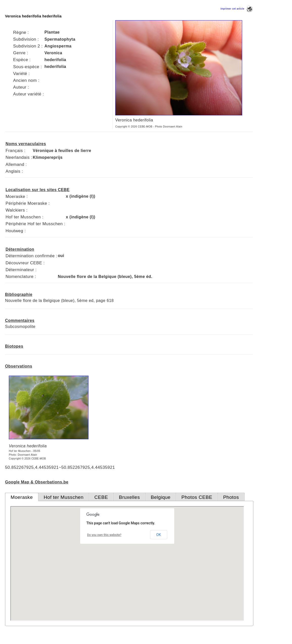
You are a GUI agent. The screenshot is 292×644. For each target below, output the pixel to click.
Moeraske (22, 497)
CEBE (101, 497)
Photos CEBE (197, 497)
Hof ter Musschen (64, 497)
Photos (231, 497)
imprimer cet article (237, 9)
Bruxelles (129, 497)
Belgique (161, 497)
